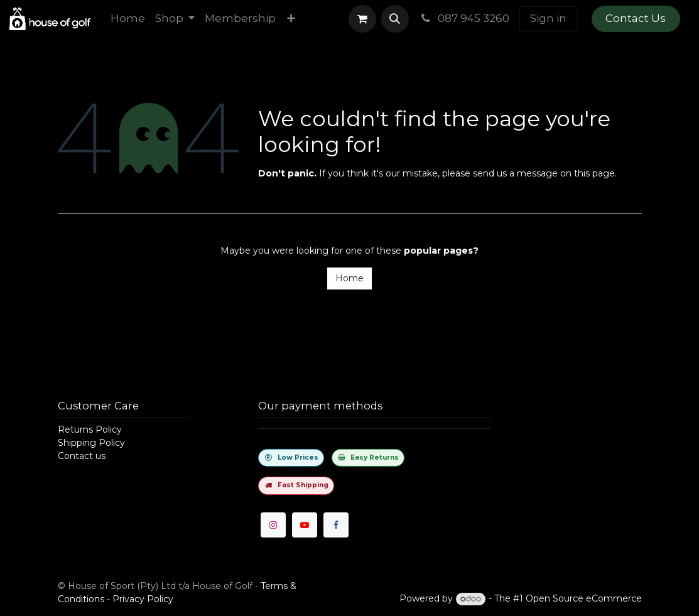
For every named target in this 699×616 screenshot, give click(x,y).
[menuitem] (128, 19)
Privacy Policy (143, 599)
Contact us (82, 456)
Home (349, 278)
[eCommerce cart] (362, 19)
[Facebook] (336, 525)
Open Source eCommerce (584, 598)
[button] (395, 19)
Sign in (548, 18)
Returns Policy (90, 430)
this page (594, 173)
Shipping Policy (91, 443)
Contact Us (636, 18)
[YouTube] (305, 525)
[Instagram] (273, 525)
